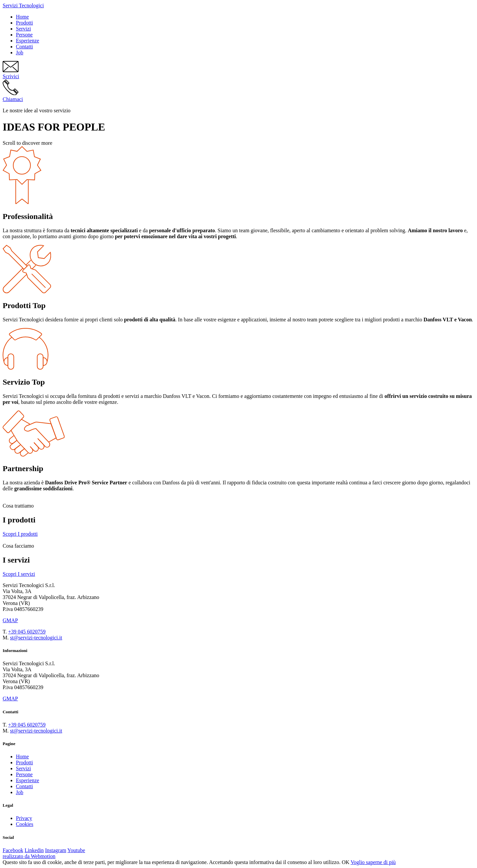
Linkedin (34, 850)
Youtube (76, 850)
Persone (24, 35)
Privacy (24, 818)
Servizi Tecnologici (23, 5)
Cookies (25, 824)
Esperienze (27, 41)
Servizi (23, 29)
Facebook (13, 850)
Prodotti (25, 23)
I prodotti (20, 534)
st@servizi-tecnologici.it (36, 638)
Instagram (56, 850)
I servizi (19, 574)
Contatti (25, 47)
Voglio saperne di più (373, 862)
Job (20, 53)
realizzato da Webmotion (29, 856)
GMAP (10, 620)
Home (22, 17)
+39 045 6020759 (27, 632)
